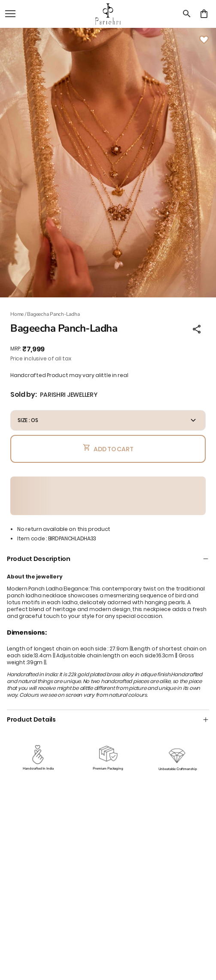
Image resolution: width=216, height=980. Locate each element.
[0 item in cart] (204, 14)
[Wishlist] (204, 40)
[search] (187, 14)
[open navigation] (10, 14)
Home (17, 314)
